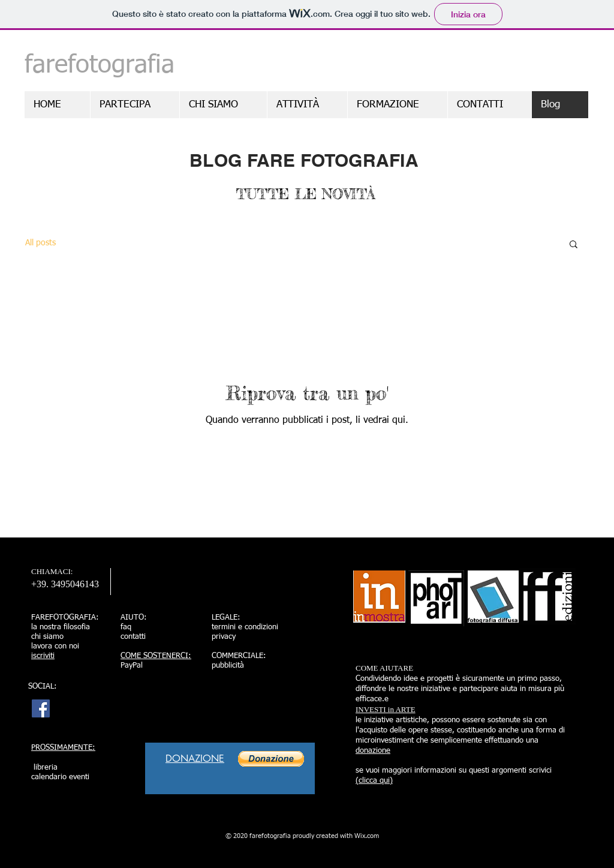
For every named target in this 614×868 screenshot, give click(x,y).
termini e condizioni (245, 627)
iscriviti (43, 656)
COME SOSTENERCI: (156, 656)
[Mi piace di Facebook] (327, 671)
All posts (40, 243)
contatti (133, 637)
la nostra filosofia (61, 627)
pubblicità (228, 666)
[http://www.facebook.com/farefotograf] (41, 708)
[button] (574, 245)
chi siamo (47, 637)
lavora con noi (55, 646)
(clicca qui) (374, 781)
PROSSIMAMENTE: (63, 748)
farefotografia (100, 65)
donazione (373, 751)
